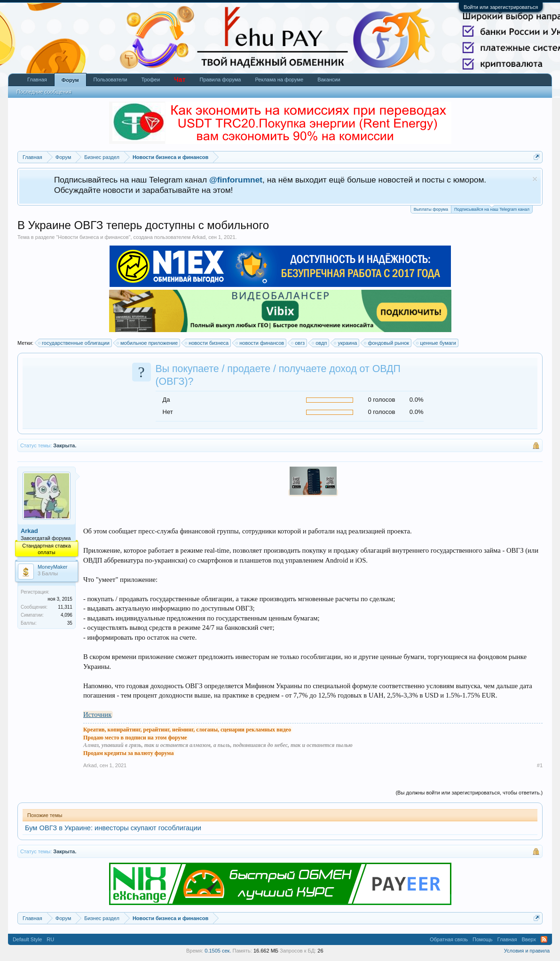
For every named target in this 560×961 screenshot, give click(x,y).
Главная (37, 79)
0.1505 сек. (218, 951)
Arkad (199, 237)
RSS (544, 939)
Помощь (483, 939)
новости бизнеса (207, 343)
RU (50, 939)
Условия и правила (527, 951)
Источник (97, 715)
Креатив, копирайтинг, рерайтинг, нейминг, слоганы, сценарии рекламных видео (187, 730)
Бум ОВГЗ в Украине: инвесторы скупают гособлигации (113, 828)
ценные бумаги (437, 343)
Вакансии (329, 79)
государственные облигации (74, 343)
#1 (540, 765)
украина (346, 343)
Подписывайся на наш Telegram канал (492, 209)
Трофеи (150, 79)
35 (70, 623)
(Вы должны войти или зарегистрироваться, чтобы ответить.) (469, 793)
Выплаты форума (431, 209)
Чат (180, 79)
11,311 (65, 607)
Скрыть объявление (535, 179)
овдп (320, 343)
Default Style (27, 939)
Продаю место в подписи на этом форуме (135, 738)
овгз (298, 343)
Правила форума (221, 79)
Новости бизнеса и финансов (93, 237)
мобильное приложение (148, 343)
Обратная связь (449, 939)
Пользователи (110, 79)
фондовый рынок (387, 343)
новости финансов (260, 343)
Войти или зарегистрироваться (501, 7)
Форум (70, 80)
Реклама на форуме (279, 79)
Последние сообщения (44, 92)
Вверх (529, 939)
